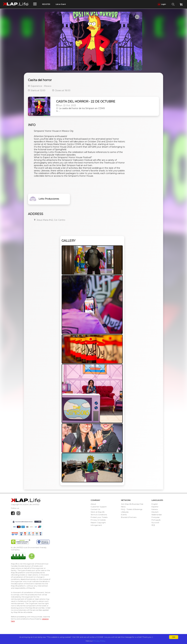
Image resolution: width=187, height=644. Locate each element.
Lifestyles (125, 512)
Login (162, 4)
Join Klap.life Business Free (132, 504)
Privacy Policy (99, 641)
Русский (155, 522)
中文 (153, 525)
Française (155, 517)
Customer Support (99, 507)
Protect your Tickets (99, 517)
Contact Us (95, 509)
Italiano (155, 509)
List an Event (61, 4)
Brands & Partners (129, 517)
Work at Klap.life (98, 512)
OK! (174, 637)
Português (156, 520)
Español (155, 507)
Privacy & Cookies (98, 520)
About (93, 504)
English (155, 504)
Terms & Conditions (99, 515)
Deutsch (155, 512)
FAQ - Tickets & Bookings (132, 509)
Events (124, 515)
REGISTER (46, 4)
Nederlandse (157, 515)
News (123, 507)
